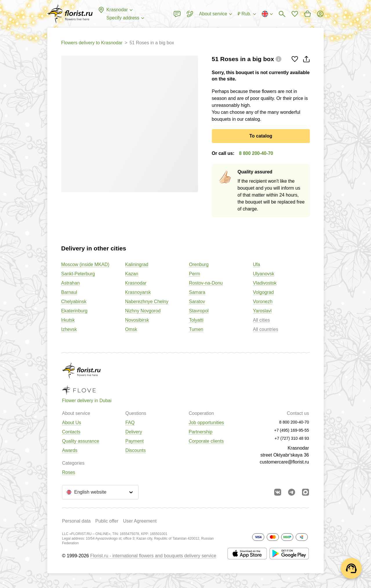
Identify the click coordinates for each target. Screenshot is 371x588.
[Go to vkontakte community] (278, 492)
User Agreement (140, 521)
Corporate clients (206, 441)
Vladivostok (265, 283)
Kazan (132, 274)
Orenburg (199, 264)
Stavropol (199, 311)
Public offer (107, 521)
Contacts (71, 432)
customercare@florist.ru (284, 462)
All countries (266, 329)
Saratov (197, 302)
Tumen (196, 329)
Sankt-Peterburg (78, 274)
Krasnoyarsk (138, 292)
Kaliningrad (137, 264)
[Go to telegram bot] (292, 492)
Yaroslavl (262, 311)
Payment (134, 441)
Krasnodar (136, 283)
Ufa (257, 264)
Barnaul (69, 292)
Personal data (76, 521)
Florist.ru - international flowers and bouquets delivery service (153, 556)
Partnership (201, 432)
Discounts (135, 450)
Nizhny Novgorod (143, 311)
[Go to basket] (308, 14)
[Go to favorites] (295, 14)
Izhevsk (69, 329)
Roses (69, 472)
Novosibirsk (137, 320)
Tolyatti (196, 320)
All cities (262, 320)
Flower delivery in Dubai (87, 401)
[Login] (320, 14)
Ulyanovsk (264, 274)
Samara (197, 292)
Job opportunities (206, 423)
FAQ (130, 423)
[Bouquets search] (282, 14)
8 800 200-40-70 (256, 153)
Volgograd (263, 292)
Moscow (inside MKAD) (85, 264)
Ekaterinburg (74, 311)
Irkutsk (68, 320)
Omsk (131, 329)
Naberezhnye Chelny (147, 302)
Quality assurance (81, 441)
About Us (72, 423)
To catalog (261, 136)
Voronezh (263, 302)
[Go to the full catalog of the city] (70, 14)
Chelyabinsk (74, 302)
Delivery (134, 432)
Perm (194, 274)
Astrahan (70, 283)
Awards (70, 450)
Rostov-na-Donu (206, 283)
